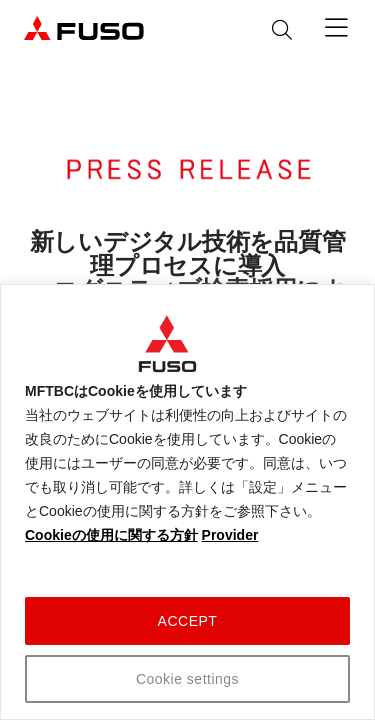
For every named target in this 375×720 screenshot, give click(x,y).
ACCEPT (188, 621)
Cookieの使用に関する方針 (111, 535)
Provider (230, 535)
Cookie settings (187, 679)
